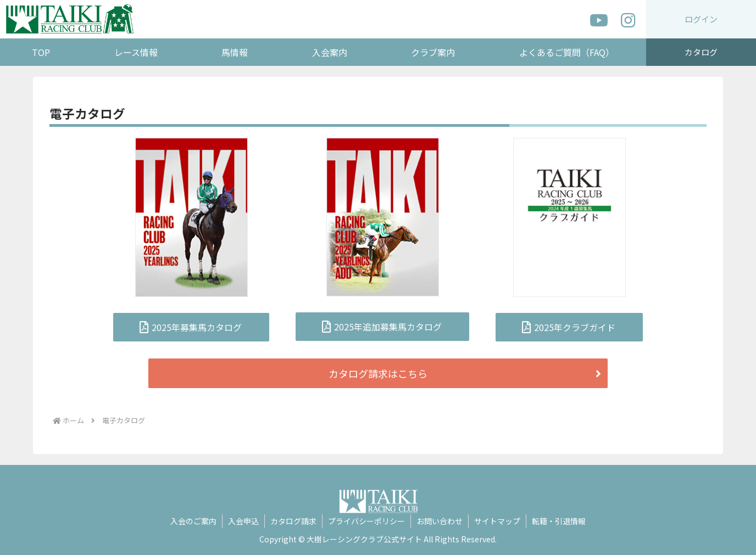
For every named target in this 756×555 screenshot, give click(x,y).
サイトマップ (497, 521)
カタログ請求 (293, 521)
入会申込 (243, 521)
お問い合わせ (440, 521)
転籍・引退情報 (559, 521)
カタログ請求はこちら (378, 373)
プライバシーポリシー (366, 521)
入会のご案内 (193, 521)
